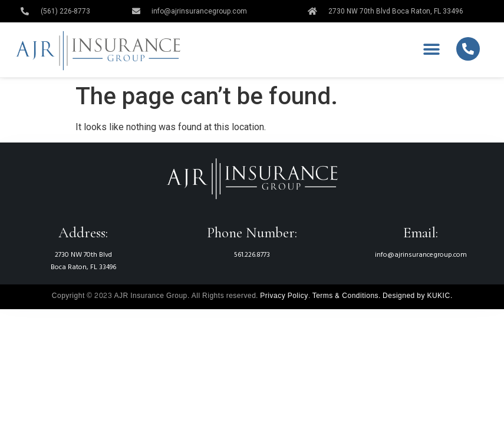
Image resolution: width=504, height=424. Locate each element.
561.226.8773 (252, 255)
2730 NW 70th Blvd (83, 255)
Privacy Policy (284, 296)
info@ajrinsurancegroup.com (421, 255)
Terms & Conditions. (347, 296)
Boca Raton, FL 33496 (83, 267)
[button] (432, 50)
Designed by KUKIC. (417, 296)
